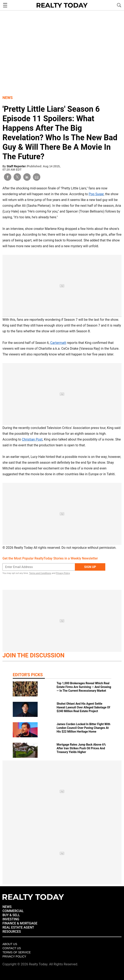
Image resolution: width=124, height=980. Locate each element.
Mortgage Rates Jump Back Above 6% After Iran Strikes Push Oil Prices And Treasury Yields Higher (81, 748)
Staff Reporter (17, 166)
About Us (10, 944)
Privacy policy (14, 956)
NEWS (7, 907)
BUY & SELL (11, 915)
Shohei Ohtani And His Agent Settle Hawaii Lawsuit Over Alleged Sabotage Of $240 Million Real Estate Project (83, 707)
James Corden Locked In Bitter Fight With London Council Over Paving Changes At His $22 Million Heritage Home (83, 728)
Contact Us (12, 948)
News (8, 98)
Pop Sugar (96, 194)
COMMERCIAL (13, 911)
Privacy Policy (63, 573)
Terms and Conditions (40, 573)
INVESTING (11, 919)
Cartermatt (58, 343)
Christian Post (32, 439)
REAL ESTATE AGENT (18, 927)
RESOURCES (12, 932)
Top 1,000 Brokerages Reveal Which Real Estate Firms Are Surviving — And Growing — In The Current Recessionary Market (84, 687)
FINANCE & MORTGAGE (20, 923)
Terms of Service (17, 952)
